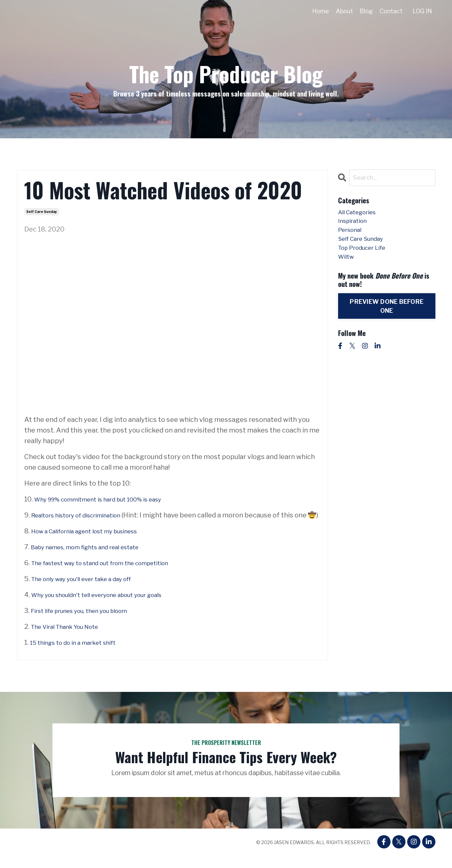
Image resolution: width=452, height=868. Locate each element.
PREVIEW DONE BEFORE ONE (387, 317)
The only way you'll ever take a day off (90, 589)
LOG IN (422, 11)
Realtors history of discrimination (84, 515)
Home (320, 11)
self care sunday (42, 212)
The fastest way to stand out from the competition (112, 573)
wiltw (347, 267)
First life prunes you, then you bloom (88, 621)
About (344, 11)
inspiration (355, 225)
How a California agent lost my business (94, 542)
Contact (391, 11)
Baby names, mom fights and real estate (95, 558)
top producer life (366, 256)
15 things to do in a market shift (80, 653)
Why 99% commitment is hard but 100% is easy (109, 499)
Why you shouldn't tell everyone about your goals (108, 605)
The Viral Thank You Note (70, 637)
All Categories (361, 214)
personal (352, 235)
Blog (366, 11)
